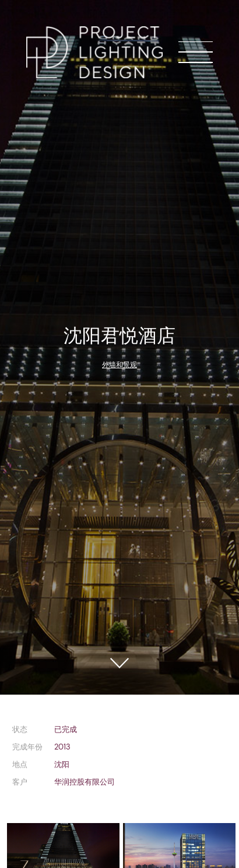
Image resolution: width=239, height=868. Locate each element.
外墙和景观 (119, 365)
